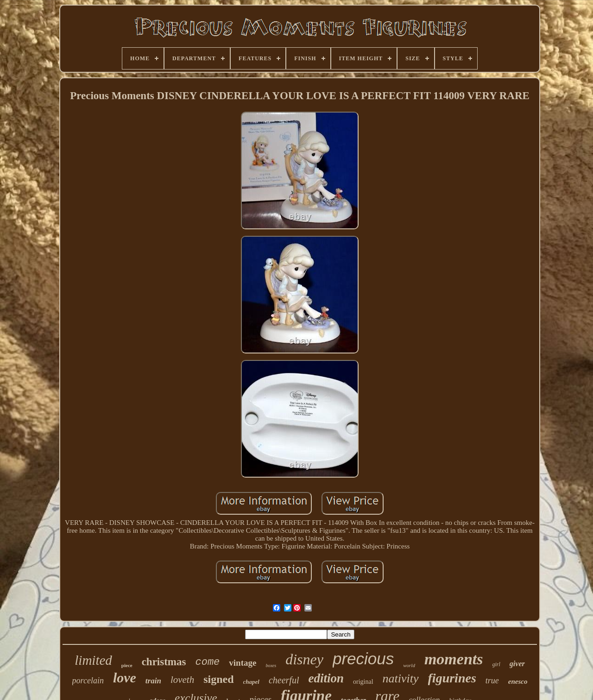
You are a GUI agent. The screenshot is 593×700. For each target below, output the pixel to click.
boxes (271, 665)
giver (517, 664)
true (492, 681)
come (207, 662)
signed (218, 679)
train (153, 681)
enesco (518, 681)
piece (127, 665)
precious (363, 659)
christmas (164, 662)
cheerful (284, 680)
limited (93, 660)
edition (326, 678)
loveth (182, 680)
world (409, 665)
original (363, 682)
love (125, 678)
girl (496, 664)
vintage (243, 663)
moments (454, 659)
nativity (401, 678)
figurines (452, 678)
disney (304, 659)
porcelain (88, 681)
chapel (251, 682)
